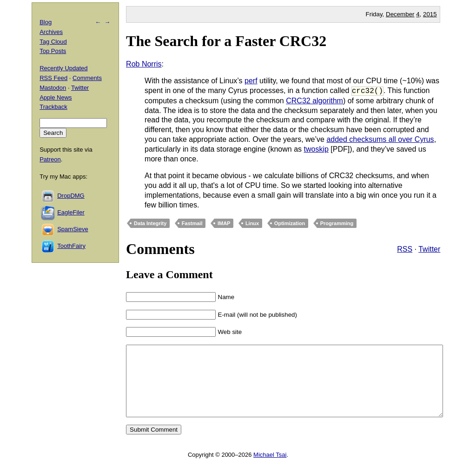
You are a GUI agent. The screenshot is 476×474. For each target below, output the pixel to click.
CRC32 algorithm (314, 101)
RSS (405, 249)
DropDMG (71, 196)
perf (251, 81)
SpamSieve (73, 229)
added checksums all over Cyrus (380, 139)
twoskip (316, 149)
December (400, 14)
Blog (46, 22)
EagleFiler (71, 212)
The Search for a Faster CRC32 (226, 41)
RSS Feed (53, 78)
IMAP (224, 223)
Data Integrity (150, 223)
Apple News (56, 97)
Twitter (429, 249)
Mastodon (53, 88)
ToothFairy (71, 246)
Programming (337, 223)
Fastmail (192, 223)
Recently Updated (63, 68)
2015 (430, 14)
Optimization (290, 223)
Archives (51, 32)
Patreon (50, 159)
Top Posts (53, 51)
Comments (87, 78)
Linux (252, 223)
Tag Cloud (53, 42)
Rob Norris (144, 64)
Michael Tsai (270, 469)
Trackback (53, 107)
